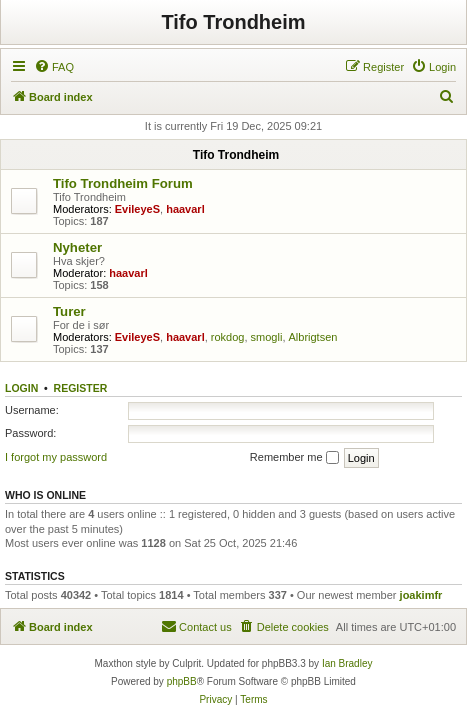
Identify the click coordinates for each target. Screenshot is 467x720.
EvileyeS (137, 209)
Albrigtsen (313, 337)
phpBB (182, 681)
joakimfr (421, 595)
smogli (267, 337)
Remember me (294, 458)
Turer (69, 311)
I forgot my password (56, 457)
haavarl (185, 209)
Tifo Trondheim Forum (123, 183)
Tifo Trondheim (233, 22)
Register (81, 388)
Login (21, 388)
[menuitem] (54, 67)
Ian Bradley (347, 663)
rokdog (228, 337)
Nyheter (77, 247)
